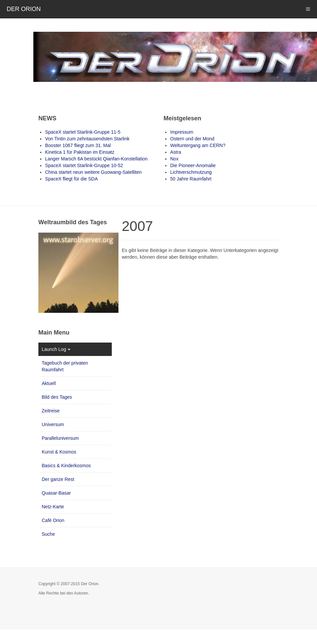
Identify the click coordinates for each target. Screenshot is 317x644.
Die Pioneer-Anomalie (193, 165)
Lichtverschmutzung (191, 172)
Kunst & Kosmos (59, 452)
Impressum (182, 132)
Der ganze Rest (58, 479)
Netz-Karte (53, 507)
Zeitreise (51, 411)
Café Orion (53, 520)
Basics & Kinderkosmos (66, 466)
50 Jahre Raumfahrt (191, 179)
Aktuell (49, 383)
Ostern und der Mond (192, 139)
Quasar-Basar (56, 493)
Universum (53, 424)
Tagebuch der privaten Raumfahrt (65, 366)
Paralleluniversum (60, 438)
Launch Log (56, 349)
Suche (48, 534)
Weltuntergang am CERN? (198, 145)
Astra (176, 152)
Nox (174, 159)
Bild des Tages (57, 397)
